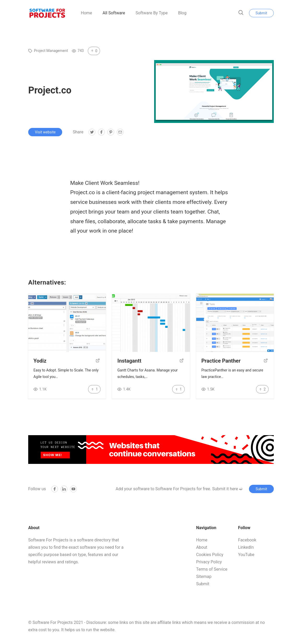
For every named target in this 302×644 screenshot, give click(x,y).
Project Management (51, 51)
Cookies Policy (210, 555)
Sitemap (204, 577)
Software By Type (152, 13)
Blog (182, 13)
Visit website (45, 132)
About (202, 547)
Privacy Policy (209, 562)
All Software (114, 13)
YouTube (246, 555)
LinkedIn (246, 547)
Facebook (247, 540)
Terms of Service (212, 569)
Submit (261, 13)
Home (86, 13)
